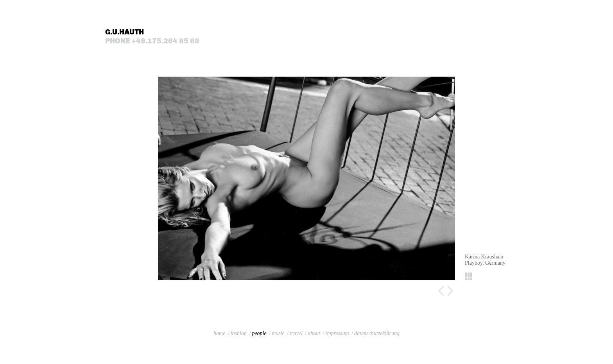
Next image (450, 291)
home (219, 333)
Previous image (441, 291)
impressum (337, 333)
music (278, 333)
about (314, 333)
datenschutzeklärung (377, 333)
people (259, 333)
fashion (239, 333)
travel (296, 333)
